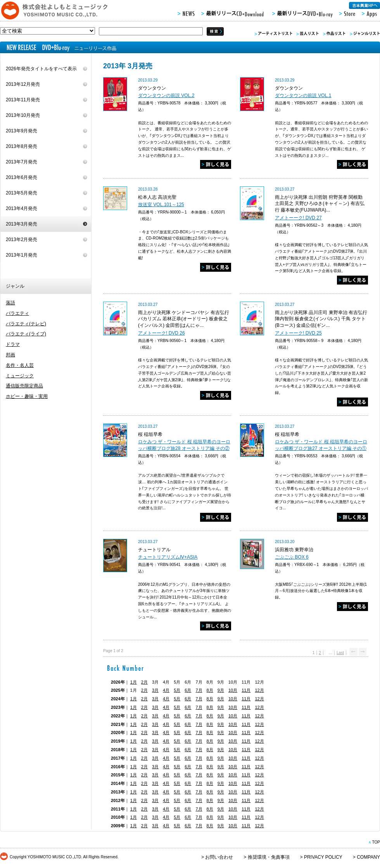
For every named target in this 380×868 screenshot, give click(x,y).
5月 (177, 690)
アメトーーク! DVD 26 (161, 333)
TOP (376, 842)
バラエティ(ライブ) (26, 334)
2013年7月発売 (22, 162)
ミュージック (20, 376)
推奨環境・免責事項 (269, 857)
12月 (259, 690)
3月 (155, 690)
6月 (188, 690)
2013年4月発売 (22, 208)
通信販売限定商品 (24, 386)
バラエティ (17, 313)
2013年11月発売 (23, 100)
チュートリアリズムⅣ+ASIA (168, 557)
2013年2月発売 (22, 240)
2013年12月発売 (23, 84)
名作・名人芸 (20, 365)
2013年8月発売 (22, 146)
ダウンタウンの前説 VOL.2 (166, 95)
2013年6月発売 (22, 177)
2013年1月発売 (22, 255)
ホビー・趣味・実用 (27, 396)
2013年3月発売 (22, 224)
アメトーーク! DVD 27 (298, 218)
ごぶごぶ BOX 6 (292, 557)
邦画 (10, 355)
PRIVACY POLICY (323, 857)
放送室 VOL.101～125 (161, 205)
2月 (144, 682)
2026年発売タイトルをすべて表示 (41, 69)
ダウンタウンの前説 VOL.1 (303, 95)
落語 (10, 303)
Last (340, 653)
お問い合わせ (219, 857)
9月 (221, 690)
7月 (199, 690)
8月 (210, 690)
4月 (166, 690)
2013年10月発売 (23, 115)
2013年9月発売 (22, 131)
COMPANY (368, 857)
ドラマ (13, 344)
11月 (246, 690)
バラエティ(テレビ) (26, 324)
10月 (233, 690)
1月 (134, 682)
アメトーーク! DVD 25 (298, 333)
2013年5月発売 (22, 193)
